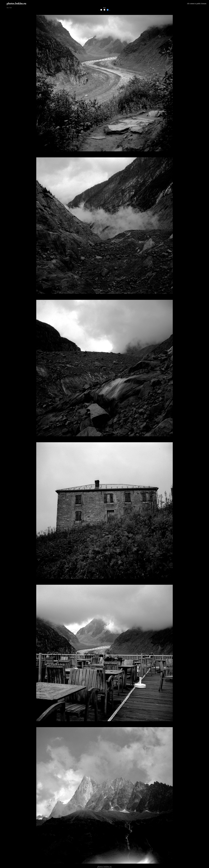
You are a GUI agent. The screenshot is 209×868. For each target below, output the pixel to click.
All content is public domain (197, 4)
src (11, 8)
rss (8, 8)
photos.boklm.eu (16, 3)
